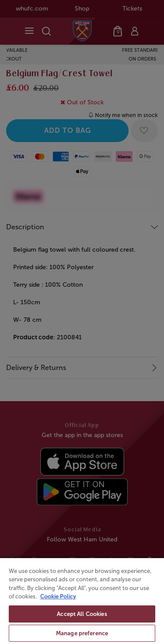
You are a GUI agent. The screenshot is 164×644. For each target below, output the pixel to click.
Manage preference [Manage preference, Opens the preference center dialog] (82, 633)
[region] (82, 601)
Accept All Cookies (82, 614)
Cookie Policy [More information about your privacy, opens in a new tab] (58, 596)
